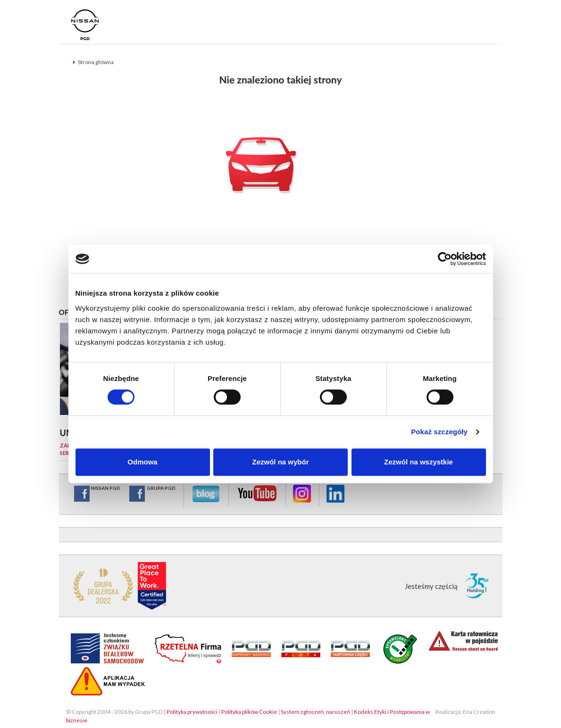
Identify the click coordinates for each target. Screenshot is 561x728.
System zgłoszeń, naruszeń (315, 712)
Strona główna (96, 62)
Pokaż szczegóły (439, 432)
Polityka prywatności (192, 712)
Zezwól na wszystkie (419, 462)
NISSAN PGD (97, 494)
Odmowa (142, 462)
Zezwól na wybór (280, 462)
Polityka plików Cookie (249, 712)
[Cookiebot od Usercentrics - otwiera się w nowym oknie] (445, 259)
